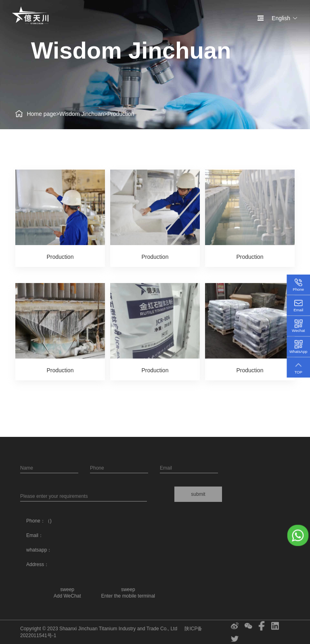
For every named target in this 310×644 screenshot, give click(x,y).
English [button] (285, 18)
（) (48, 521)
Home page (41, 114)
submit (198, 494)
